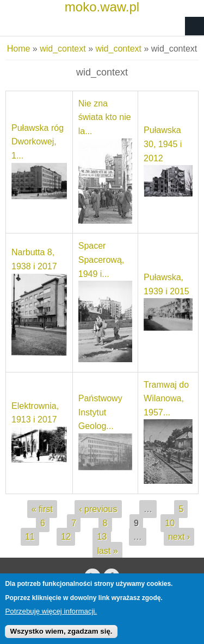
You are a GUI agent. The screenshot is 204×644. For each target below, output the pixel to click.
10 (170, 523)
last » (107, 551)
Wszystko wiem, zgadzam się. (61, 636)
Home (19, 49)
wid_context (63, 49)
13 (102, 537)
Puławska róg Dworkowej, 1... (38, 142)
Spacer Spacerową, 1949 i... (101, 260)
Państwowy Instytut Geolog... (100, 412)
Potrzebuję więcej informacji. (51, 616)
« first (42, 509)
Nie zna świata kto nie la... (105, 117)
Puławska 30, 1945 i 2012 (163, 144)
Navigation (194, 26)
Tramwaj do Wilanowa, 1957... (166, 399)
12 (66, 537)
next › (179, 537)
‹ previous (98, 509)
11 (30, 537)
